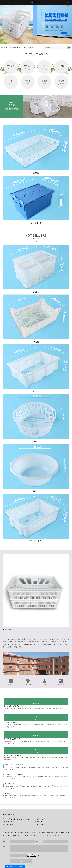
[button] (31, 41)
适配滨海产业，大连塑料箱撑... (14, 765)
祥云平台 (32, 835)
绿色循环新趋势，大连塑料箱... (14, 774)
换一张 (38, 855)
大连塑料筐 (30, 47)
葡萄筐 (36, 342)
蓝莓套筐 (36, 292)
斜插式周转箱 (36, 223)
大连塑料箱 (22, 47)
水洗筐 (36, 441)
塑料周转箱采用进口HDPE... (13, 739)
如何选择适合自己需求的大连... (14, 706)
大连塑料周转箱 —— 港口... (13, 784)
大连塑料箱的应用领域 (11, 723)
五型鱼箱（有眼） (36, 541)
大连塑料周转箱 (13, 47)
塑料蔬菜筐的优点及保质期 (12, 755)
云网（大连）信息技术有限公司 (50, 835)
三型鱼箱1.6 (36, 392)
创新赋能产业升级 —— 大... (13, 793)
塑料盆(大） (36, 491)
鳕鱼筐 (36, 173)
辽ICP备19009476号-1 (15, 835)
